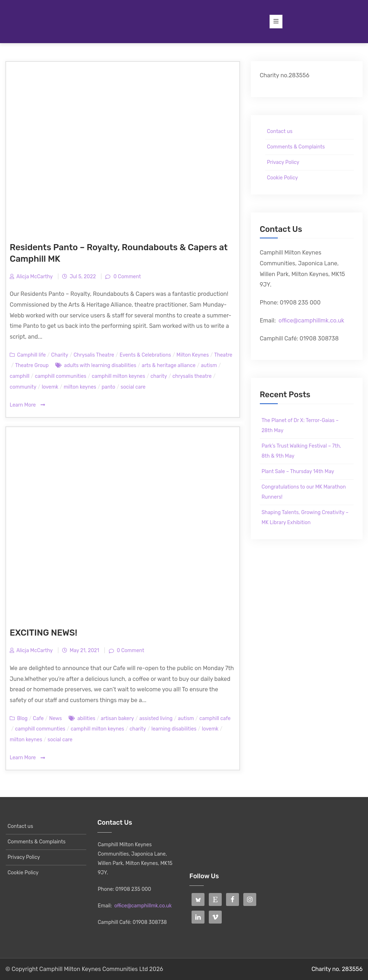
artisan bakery (117, 718)
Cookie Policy (282, 178)
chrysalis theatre (192, 376)
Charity (59, 355)
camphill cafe (215, 718)
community (23, 387)
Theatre (223, 355)
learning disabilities (174, 729)
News (56, 718)
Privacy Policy (283, 162)
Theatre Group (32, 365)
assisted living (156, 718)
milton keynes (80, 387)
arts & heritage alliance (169, 365)
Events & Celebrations (145, 355)
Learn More (27, 405)
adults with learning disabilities (100, 365)
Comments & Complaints (296, 147)
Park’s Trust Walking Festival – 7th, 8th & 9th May (301, 451)
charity (159, 376)
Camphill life (31, 355)
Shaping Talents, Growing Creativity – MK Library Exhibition (305, 518)
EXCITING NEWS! (43, 633)
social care (133, 387)
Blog (22, 718)
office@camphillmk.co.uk (311, 320)
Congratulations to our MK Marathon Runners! (304, 492)
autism (209, 365)
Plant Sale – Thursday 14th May (298, 471)
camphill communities (61, 376)
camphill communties (40, 729)
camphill (20, 376)
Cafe (38, 718)
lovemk (50, 387)
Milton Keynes (193, 355)
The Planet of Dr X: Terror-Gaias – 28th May (300, 425)
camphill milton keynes (118, 376)
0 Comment (126, 277)
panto (109, 387)
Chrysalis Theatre (94, 355)
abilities (86, 718)
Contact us (280, 131)
